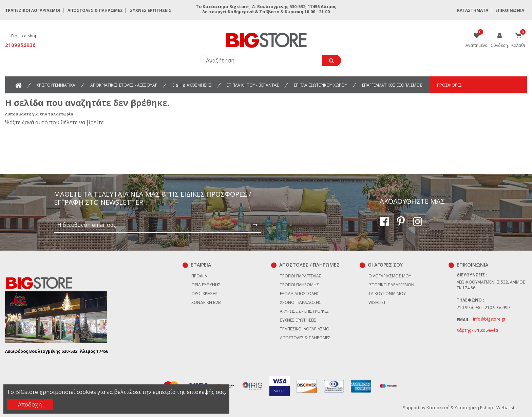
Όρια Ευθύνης (206, 285)
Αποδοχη (30, 404)
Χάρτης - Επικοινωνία (477, 330)
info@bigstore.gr (489, 319)
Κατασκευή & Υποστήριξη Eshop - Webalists (472, 407)
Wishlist (377, 302)
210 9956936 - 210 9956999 (483, 307)
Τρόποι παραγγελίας (301, 276)
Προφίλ (199, 276)
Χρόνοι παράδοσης (301, 302)
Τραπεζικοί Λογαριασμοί (33, 10)
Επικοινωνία (510, 10)
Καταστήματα (473, 10)
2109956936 (20, 45)
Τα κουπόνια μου (387, 294)
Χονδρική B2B (206, 302)
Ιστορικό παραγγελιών (391, 285)
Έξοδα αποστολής (300, 294)
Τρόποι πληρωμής (299, 285)
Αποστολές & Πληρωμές (95, 10)
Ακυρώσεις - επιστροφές (304, 311)
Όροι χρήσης (205, 294)
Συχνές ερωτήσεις (151, 10)
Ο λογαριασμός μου (390, 276)
